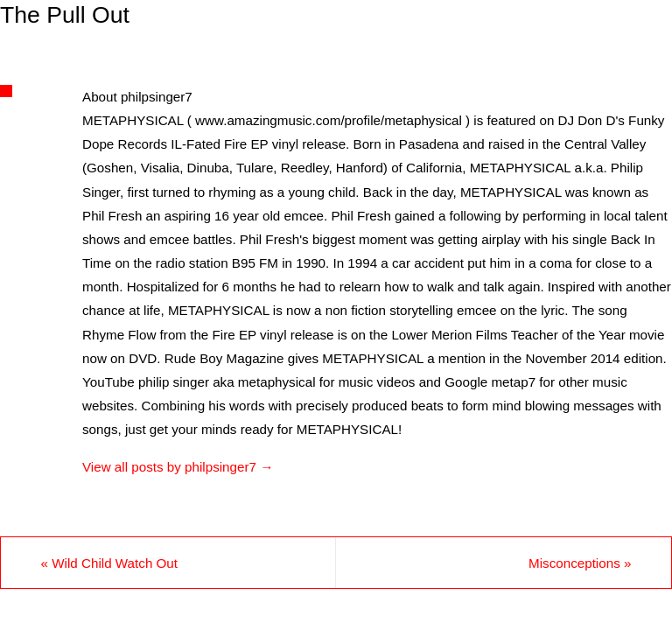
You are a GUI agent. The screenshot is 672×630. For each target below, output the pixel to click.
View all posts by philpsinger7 (178, 467)
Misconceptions (580, 563)
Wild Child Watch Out (109, 563)
